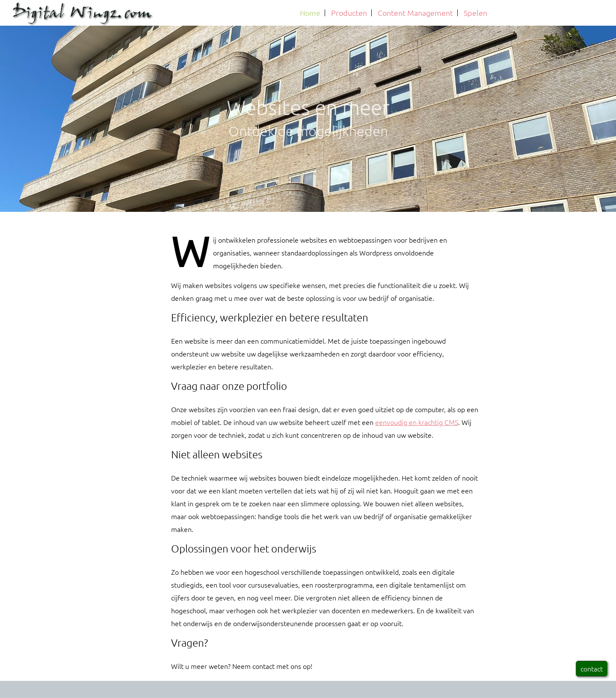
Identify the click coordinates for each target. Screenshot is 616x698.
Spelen (475, 13)
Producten (349, 13)
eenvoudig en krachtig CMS (417, 422)
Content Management (415, 13)
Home (310, 13)
